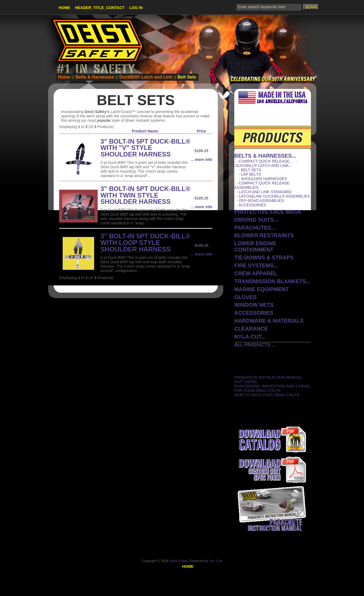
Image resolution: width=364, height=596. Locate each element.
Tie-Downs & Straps (264, 258)
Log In (136, 8)
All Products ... (255, 345)
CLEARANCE (251, 329)
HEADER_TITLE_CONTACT (100, 8)
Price (201, 131)
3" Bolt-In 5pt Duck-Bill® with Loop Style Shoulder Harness (145, 243)
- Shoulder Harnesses (261, 179)
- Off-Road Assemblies (259, 201)
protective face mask (268, 212)
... (265, 156)
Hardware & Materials (269, 321)
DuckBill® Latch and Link (146, 77)
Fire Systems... (256, 265)
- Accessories (250, 205)
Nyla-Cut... (250, 337)
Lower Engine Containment (255, 246)
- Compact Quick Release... (263, 161)
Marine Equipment (262, 289)
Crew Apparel (256, 273)
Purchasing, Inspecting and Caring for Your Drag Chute (272, 388)
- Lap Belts (248, 174)
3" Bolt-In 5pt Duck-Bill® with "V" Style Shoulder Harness (145, 148)
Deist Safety (179, 561)
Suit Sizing (245, 382)
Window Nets (254, 305)
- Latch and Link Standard (263, 192)
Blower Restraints (264, 235)
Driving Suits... (256, 220)
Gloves (245, 297)
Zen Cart (216, 561)
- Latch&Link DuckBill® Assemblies (272, 196)
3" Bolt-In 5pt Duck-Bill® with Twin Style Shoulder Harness (145, 195)
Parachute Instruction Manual (268, 377)
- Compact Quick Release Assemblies (262, 185)
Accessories (254, 313)
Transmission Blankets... (272, 281)
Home (64, 8)
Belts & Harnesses (95, 77)
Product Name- (146, 131)
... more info (201, 160)
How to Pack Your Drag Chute (267, 395)
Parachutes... (255, 228)
